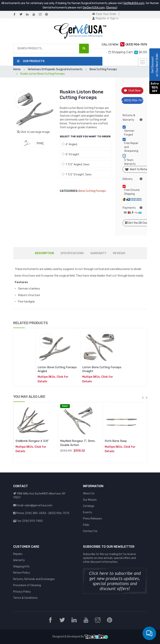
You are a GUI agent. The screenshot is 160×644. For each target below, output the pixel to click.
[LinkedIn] (29, 15)
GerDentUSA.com (94, 8)
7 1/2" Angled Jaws (76, 164)
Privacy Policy (22, 592)
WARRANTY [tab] (98, 253)
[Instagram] (42, 15)
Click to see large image (33, 132)
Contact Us (90, 531)
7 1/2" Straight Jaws (77, 175)
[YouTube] (35, 15)
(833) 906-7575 (132, 100)
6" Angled (70, 144)
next (147, 398)
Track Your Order (104, 14)
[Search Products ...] (84, 49)
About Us (89, 493)
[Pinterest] (48, 15)
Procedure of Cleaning (27, 585)
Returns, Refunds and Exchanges (34, 579)
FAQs (86, 525)
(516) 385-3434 (36, 513)
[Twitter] (22, 15)
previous (143, 398)
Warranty (19, 560)
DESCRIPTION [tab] (44, 253)
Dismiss (112, 8)
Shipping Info (21, 567)
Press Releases (92, 519)
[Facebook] (16, 15)
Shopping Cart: (128, 52)
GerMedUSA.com (134, 3)
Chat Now (132, 91)
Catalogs (89, 506)
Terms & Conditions (25, 598)
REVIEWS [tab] (119, 253)
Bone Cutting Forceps (92, 191)
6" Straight (71, 154)
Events (87, 512)
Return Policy (22, 573)
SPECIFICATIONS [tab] (72, 253)
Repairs (18, 554)
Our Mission (90, 500)
